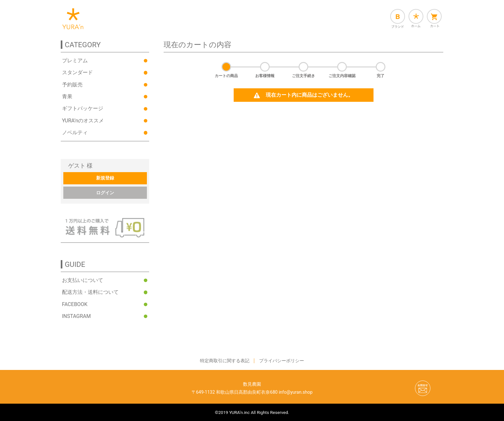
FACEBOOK (75, 304)
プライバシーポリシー (282, 361)
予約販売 (72, 87)
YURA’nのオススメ (83, 123)
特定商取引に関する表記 (225, 361)
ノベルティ (75, 135)
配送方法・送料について (90, 292)
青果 (67, 99)
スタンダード (77, 75)
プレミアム (75, 63)
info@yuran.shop (296, 392)
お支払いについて (83, 280)
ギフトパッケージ (83, 111)
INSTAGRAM (76, 316)
